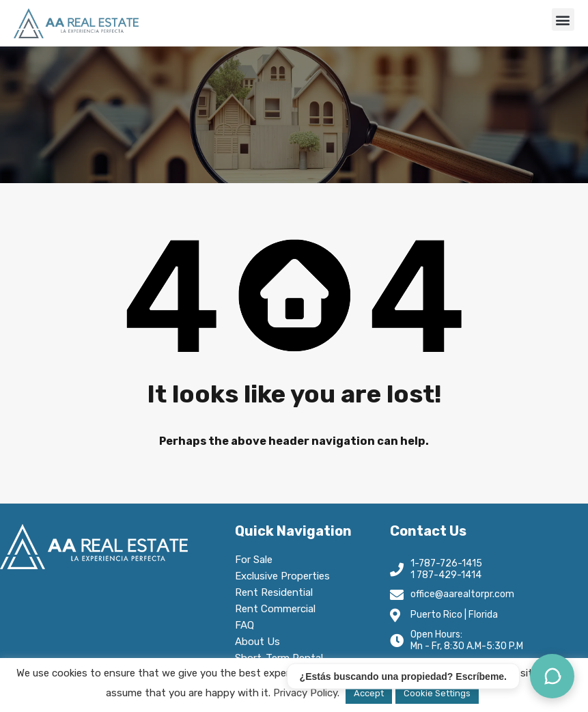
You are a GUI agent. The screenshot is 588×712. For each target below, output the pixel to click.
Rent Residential (277, 592)
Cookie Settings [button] (437, 693)
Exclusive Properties (282, 576)
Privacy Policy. (306, 693)
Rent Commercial (279, 609)
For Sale (254, 560)
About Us (261, 642)
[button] (563, 19)
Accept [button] (369, 693)
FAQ (244, 625)
